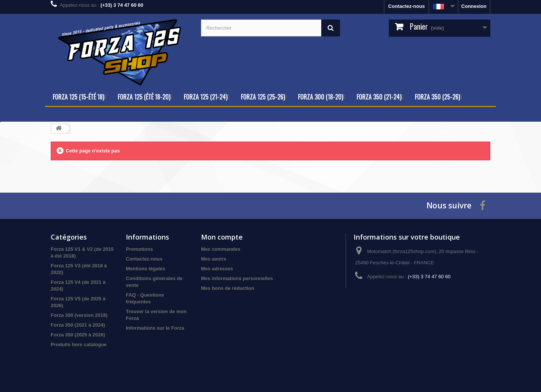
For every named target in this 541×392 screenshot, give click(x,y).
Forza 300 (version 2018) (79, 315)
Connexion (474, 6)
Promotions (139, 249)
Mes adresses (217, 269)
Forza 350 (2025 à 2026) (78, 335)
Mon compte (222, 237)
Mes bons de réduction (228, 288)
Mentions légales (146, 269)
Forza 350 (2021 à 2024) (78, 325)
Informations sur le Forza (155, 328)
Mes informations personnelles (237, 278)
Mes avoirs (214, 259)
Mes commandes (221, 249)
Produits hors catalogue (79, 345)
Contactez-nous (407, 6)
